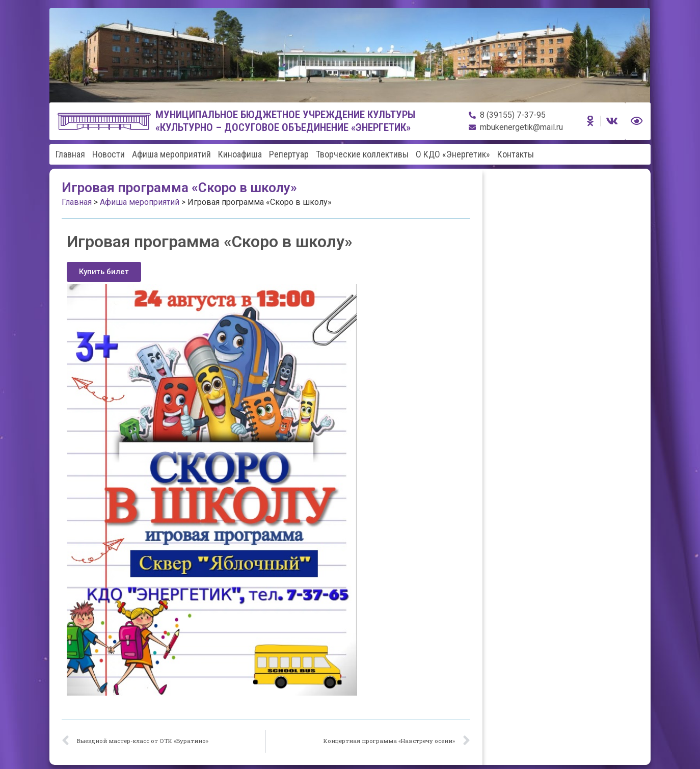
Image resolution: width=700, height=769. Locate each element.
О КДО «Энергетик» (453, 154)
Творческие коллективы (362, 154)
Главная (70, 154)
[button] (104, 272)
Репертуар (289, 154)
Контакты (516, 154)
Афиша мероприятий (171, 154)
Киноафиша (240, 154)
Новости (109, 154)
